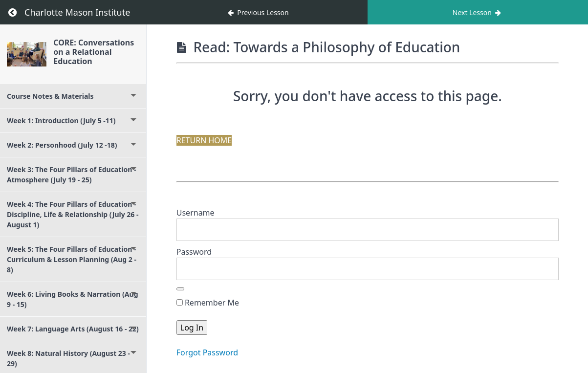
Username (196, 213)
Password (194, 252)
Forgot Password (207, 352)
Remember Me (208, 303)
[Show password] (180, 289)
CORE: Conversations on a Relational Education (94, 52)
